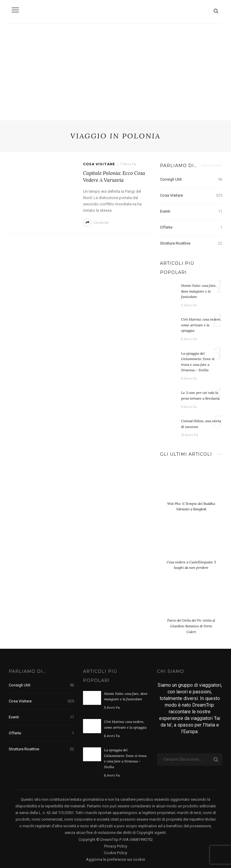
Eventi (191, 211)
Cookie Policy (115, 852)
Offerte (191, 227)
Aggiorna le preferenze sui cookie (115, 858)
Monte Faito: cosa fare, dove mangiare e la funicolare (199, 291)
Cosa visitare (99, 164)
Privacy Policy (116, 845)
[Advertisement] (115, 69)
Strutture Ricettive (191, 243)
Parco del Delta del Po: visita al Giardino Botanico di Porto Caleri (191, 625)
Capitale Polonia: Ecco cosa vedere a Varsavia (114, 177)
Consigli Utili (191, 179)
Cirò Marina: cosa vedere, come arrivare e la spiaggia (201, 325)
